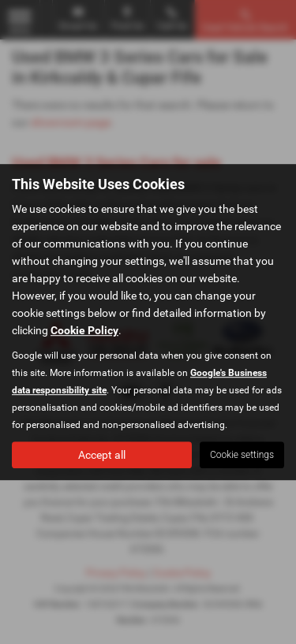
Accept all (102, 455)
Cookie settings (242, 455)
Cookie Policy (84, 330)
